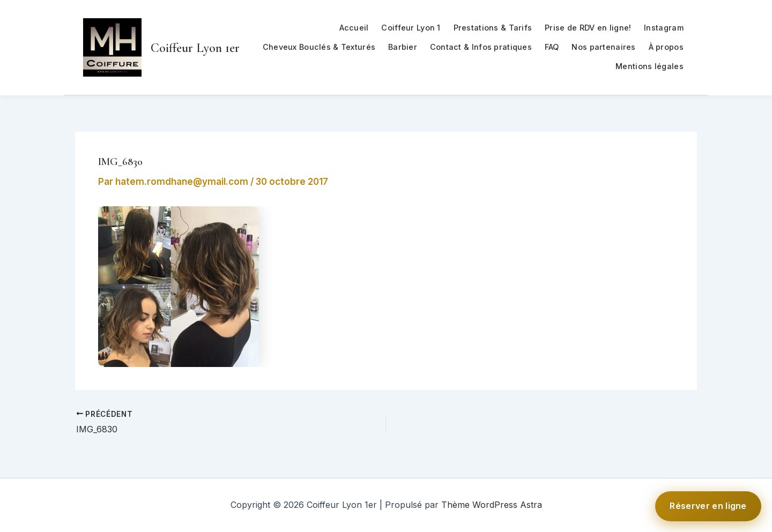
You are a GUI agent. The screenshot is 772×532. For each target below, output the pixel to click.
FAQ (552, 47)
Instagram (664, 28)
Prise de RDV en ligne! (588, 28)
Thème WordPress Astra (492, 505)
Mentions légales (649, 66)
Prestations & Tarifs (493, 28)
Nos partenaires (603, 47)
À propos (666, 47)
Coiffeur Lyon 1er (195, 48)
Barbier (403, 47)
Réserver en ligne (708, 506)
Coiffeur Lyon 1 (411, 28)
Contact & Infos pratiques (481, 47)
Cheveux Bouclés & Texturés (319, 47)
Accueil (354, 28)
